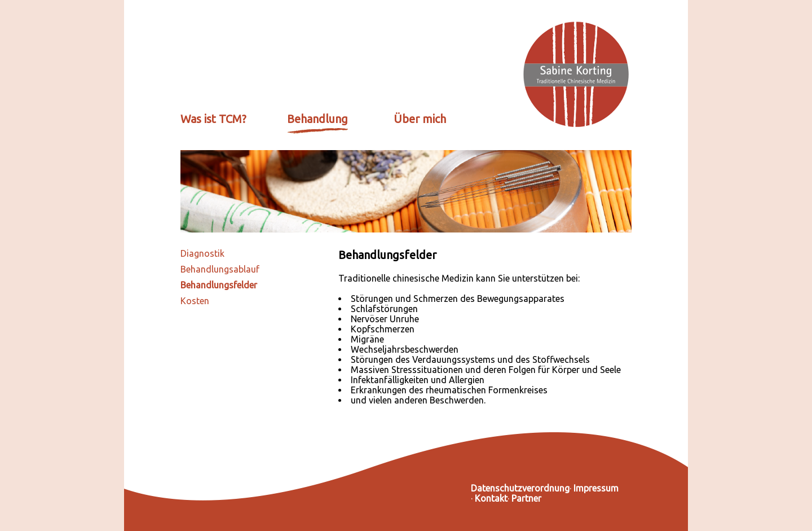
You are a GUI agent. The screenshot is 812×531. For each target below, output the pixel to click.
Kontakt (491, 498)
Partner (526, 498)
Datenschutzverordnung (520, 488)
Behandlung (317, 119)
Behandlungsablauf (220, 269)
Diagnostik (202, 253)
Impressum (596, 488)
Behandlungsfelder (219, 285)
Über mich (420, 119)
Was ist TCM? (213, 119)
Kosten (195, 301)
